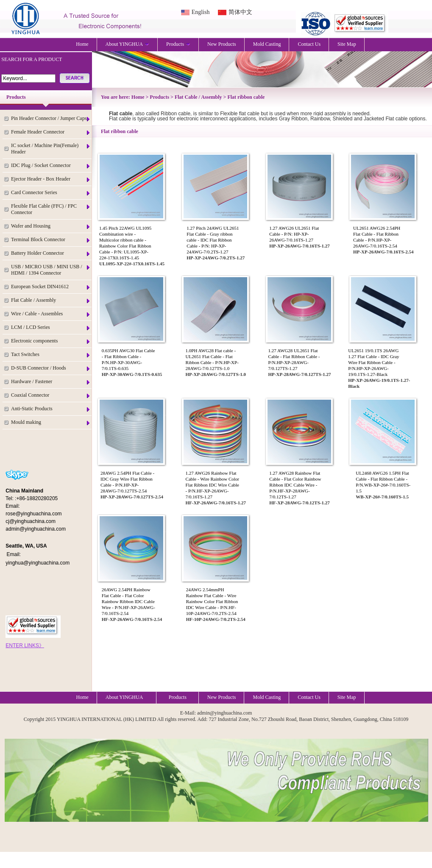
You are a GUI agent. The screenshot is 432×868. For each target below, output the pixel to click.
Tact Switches (51, 355)
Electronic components (51, 341)
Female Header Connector (51, 132)
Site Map (347, 44)
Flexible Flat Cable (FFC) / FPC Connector (51, 209)
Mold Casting (267, 44)
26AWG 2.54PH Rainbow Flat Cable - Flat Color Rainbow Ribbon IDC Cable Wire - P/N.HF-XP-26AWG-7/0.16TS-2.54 (128, 601)
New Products (222, 44)
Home (82, 44)
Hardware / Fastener (51, 382)
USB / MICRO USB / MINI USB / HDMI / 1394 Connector (51, 270)
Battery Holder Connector (51, 253)
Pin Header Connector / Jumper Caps (51, 118)
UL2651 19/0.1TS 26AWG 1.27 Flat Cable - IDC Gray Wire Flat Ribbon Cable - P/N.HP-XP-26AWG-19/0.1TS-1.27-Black (373, 362)
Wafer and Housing (51, 226)
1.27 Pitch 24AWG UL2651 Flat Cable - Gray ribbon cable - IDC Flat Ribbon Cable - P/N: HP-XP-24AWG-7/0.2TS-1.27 (213, 240)
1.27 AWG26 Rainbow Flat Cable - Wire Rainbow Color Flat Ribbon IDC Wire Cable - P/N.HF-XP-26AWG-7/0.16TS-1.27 (212, 485)
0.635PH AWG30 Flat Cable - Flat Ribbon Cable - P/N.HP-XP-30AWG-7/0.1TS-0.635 (128, 359)
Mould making (51, 422)
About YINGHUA (128, 44)
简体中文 (240, 12)
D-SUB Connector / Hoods (51, 368)
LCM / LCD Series (51, 327)
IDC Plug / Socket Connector (51, 166)
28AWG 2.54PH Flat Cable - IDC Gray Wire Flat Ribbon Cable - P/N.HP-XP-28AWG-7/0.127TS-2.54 (127, 482)
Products (178, 44)
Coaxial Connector (51, 395)
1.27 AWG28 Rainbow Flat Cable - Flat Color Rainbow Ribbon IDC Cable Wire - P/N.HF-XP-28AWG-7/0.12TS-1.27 (295, 485)
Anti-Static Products (51, 409)
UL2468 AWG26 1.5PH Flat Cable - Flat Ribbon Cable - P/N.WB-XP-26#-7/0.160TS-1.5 (383, 482)
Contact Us (309, 44)
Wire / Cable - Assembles (51, 314)
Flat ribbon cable (246, 97)
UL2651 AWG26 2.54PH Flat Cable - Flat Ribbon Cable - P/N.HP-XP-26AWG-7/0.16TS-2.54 (377, 237)
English (201, 12)
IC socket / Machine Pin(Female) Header (51, 149)
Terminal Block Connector (51, 240)
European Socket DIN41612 (51, 287)
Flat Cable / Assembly (51, 300)
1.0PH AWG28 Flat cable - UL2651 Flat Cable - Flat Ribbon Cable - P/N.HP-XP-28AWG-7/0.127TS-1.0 (212, 359)
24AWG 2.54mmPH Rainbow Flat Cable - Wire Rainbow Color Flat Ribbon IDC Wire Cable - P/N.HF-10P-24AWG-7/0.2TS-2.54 (212, 601)
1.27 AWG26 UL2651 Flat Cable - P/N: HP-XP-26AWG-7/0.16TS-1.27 (294, 234)
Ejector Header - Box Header (51, 179)
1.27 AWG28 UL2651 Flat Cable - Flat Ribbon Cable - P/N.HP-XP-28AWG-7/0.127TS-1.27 (294, 359)
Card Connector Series (51, 193)
